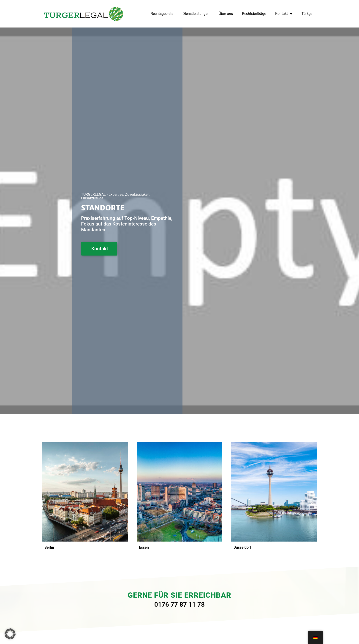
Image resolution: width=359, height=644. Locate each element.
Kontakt (284, 14)
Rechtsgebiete (162, 14)
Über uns (226, 14)
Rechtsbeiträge (254, 14)
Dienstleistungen (196, 14)
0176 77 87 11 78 (179, 604)
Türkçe (307, 14)
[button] (10, 634)
